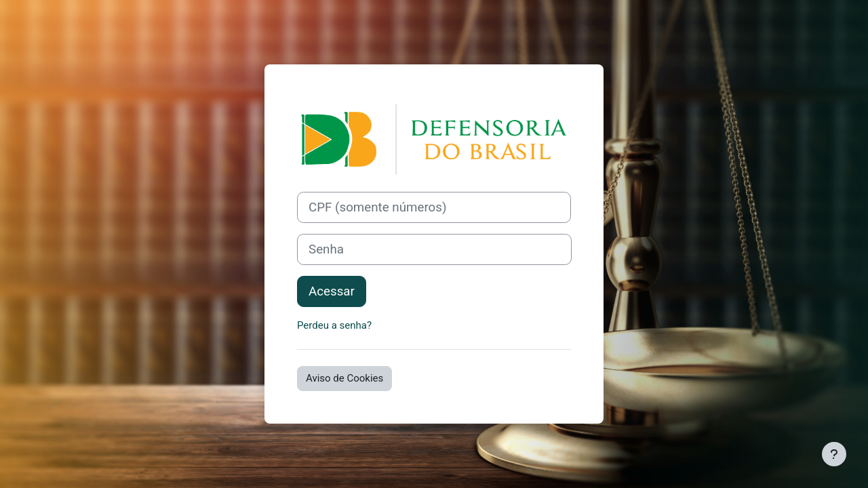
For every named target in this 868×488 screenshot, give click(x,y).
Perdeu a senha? (334, 325)
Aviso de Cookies (344, 378)
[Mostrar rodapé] (834, 454)
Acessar (332, 291)
